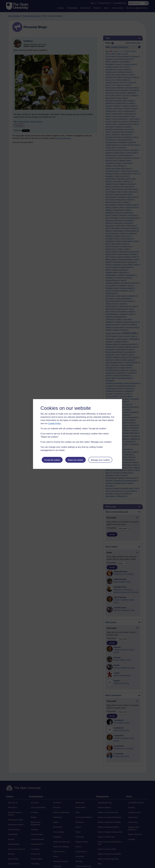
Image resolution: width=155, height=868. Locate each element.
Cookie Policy (54, 423)
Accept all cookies (52, 460)
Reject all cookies (76, 460)
